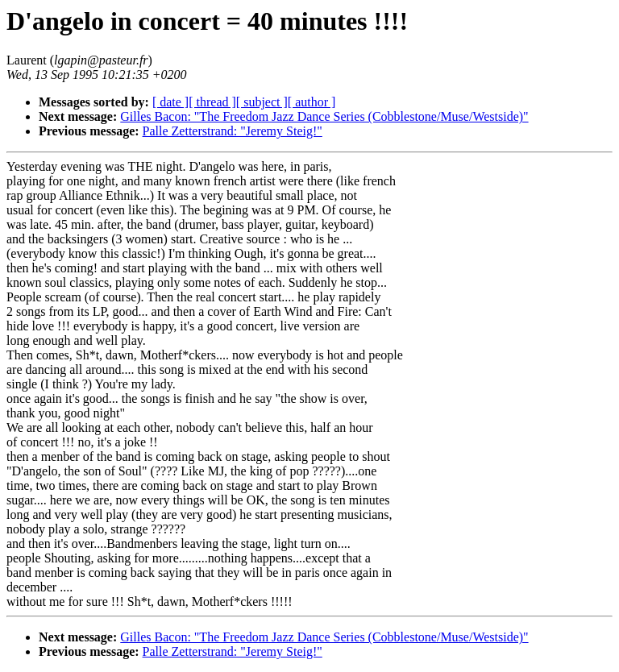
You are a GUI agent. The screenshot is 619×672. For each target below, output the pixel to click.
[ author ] (312, 102)
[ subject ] (262, 102)
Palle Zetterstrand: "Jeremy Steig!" (233, 131)
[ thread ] (212, 102)
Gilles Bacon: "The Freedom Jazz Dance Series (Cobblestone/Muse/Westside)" (324, 116)
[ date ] (170, 102)
